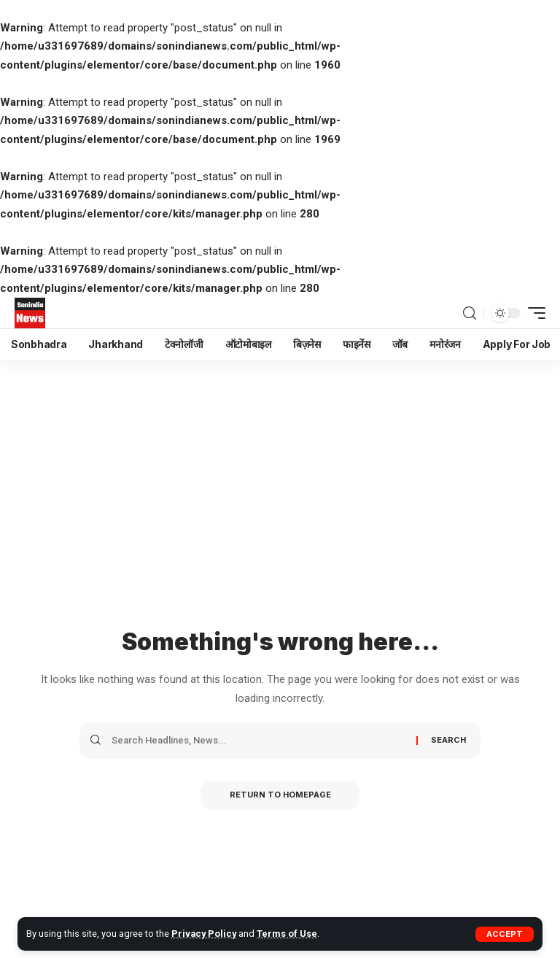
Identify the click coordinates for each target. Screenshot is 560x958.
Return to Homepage (280, 795)
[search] (470, 313)
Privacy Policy (204, 934)
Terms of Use (287, 934)
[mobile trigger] (533, 313)
